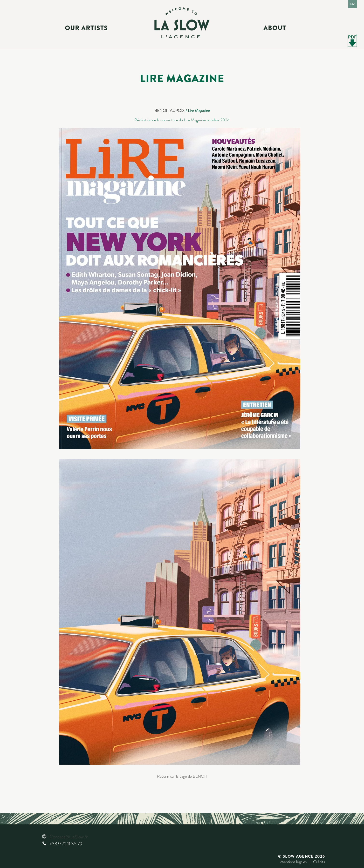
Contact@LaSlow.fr (69, 837)
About (275, 28)
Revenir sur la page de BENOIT (182, 776)
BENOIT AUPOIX (169, 111)
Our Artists (86, 28)
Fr (353, 4)
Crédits (319, 862)
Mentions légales (293, 862)
